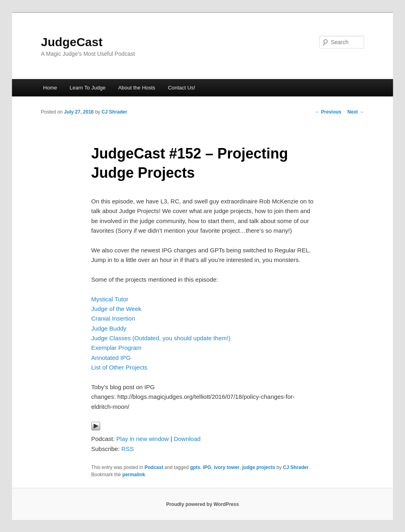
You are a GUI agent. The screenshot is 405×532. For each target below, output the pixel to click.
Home (50, 88)
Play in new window (143, 439)
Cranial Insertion (113, 318)
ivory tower (227, 467)
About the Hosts (137, 88)
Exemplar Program (116, 348)
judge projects (258, 467)
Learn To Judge (87, 88)
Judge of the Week (116, 309)
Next (356, 112)
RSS (127, 449)
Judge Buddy (109, 328)
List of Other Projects (119, 367)
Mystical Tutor (110, 299)
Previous (328, 112)
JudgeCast (72, 42)
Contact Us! (181, 88)
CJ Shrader (114, 112)
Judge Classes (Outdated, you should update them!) (161, 338)
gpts (195, 467)
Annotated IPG (111, 358)
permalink (134, 475)
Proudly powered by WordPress (202, 504)
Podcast (154, 467)
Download (187, 439)
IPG (207, 467)
